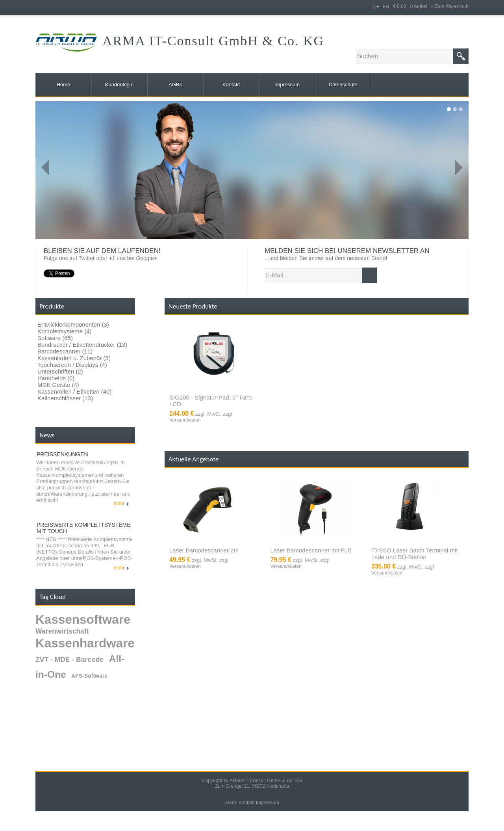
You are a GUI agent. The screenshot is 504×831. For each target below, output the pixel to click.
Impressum (268, 803)
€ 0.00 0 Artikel (412, 6)
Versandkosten (185, 420)
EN (386, 7)
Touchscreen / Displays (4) (72, 365)
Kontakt (247, 803)
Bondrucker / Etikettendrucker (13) (82, 345)
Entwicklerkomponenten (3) (73, 324)
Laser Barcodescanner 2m (204, 550)
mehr (121, 504)
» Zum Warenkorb (450, 6)
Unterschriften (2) (60, 371)
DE (377, 7)
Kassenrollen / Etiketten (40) (74, 391)
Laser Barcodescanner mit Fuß (311, 550)
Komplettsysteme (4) (65, 331)
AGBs (231, 803)
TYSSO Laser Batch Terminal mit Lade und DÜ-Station (415, 554)
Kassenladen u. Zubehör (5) (74, 358)
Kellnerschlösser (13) (65, 398)
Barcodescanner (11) (65, 351)
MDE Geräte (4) (58, 385)
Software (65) (55, 338)
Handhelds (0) (56, 378)
